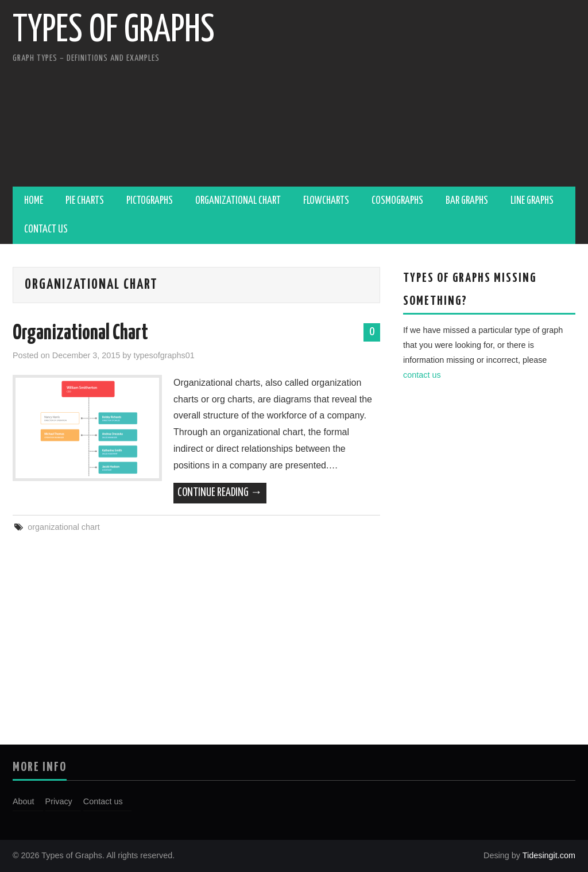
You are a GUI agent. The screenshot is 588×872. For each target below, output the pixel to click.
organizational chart (64, 527)
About (24, 801)
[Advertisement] (421, 95)
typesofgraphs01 (164, 355)
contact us (422, 375)
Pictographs (150, 201)
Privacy (59, 801)
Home (34, 201)
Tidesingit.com (548, 855)
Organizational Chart (238, 201)
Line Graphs (532, 201)
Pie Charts (85, 201)
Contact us (46, 230)
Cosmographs (397, 201)
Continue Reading (220, 493)
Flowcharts (326, 201)
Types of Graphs (114, 31)
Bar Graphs (467, 201)
